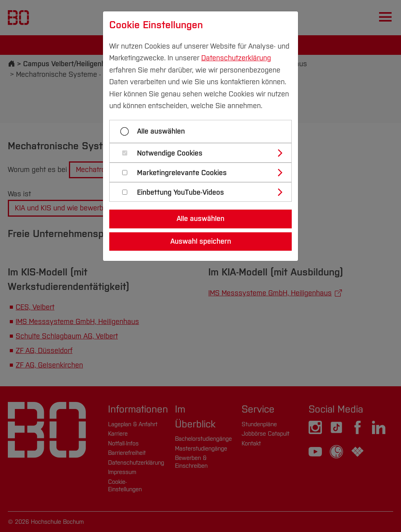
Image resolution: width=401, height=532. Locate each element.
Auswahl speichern (201, 241)
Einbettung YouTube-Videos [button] (181, 193)
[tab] (204, 153)
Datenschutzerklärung (236, 58)
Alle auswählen (161, 131)
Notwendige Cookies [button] (170, 153)
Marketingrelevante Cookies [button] (182, 173)
